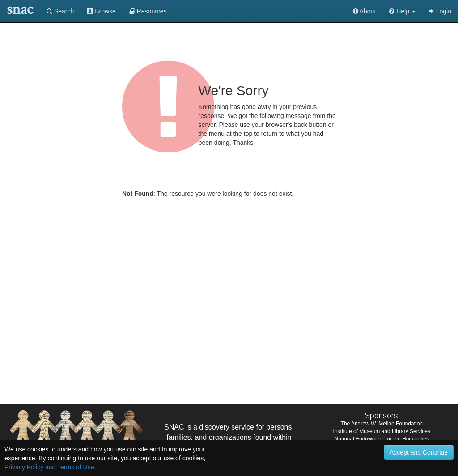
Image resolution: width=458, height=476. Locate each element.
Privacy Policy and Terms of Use (49, 467)
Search (60, 11)
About (365, 11)
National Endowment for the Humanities (382, 439)
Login (440, 11)
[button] (402, 11)
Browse (102, 11)
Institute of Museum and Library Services (382, 431)
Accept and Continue (419, 452)
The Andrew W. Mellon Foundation (382, 424)
